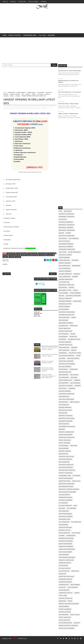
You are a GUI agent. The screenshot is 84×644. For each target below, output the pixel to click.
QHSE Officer (63, 454)
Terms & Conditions (33, 1)
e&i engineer (63, 337)
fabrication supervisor (67, 549)
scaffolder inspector (67, 394)
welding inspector (65, 274)
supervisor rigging (66, 497)
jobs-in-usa (63, 388)
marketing (62, 601)
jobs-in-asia (76, 481)
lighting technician (66, 598)
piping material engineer (67, 492)
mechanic (77, 274)
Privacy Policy (22, 1)
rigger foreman (64, 307)
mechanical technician (67, 225)
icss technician (64, 571)
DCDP (75, 506)
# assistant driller (11, 253)
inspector (62, 574)
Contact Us (13, 1)
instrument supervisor (67, 249)
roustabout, (35, 109)
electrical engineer (66, 222)
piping (70, 601)
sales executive (64, 620)
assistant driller (11, 92)
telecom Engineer (65, 342)
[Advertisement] (42, 21)
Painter (72, 288)
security (77, 623)
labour (77, 593)
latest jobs (63, 596)
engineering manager (66, 538)
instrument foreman (66, 323)
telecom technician (66, 345)
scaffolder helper (65, 623)
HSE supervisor (64, 318)
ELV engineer (71, 508)
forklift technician (66, 473)
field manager (64, 555)
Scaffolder (77, 301)
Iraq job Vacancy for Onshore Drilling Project (70, 71)
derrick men (49, 92)
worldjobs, (44, 109)
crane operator (64, 260)
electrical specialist (66, 465)
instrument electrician (67, 427)
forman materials (65, 563)
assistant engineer (21, 92)
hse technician (64, 424)
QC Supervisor (64, 378)
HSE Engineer (63, 320)
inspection (75, 571)
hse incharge (63, 566)
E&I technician (64, 334)
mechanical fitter (65, 304)
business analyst (65, 530)
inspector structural (67, 577)
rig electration (64, 495)
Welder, (39, 109)
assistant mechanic (66, 459)
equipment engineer (66, 421)
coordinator (71, 536)
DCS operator (64, 383)
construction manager (67, 312)
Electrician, (47, 107)
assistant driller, (9, 107)
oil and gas (63, 219)
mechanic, (14, 109)
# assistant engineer (21, 253)
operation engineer (66, 435)
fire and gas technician (67, 470)
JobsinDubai (63, 353)
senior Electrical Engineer (68, 626)
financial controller (66, 560)
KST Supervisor (64, 522)
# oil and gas (42, 255)
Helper (74, 350)
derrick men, (41, 107)
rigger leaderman (65, 609)
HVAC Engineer (64, 309)
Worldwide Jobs (38, 313)
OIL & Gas (42, 35)
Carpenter (63, 339)
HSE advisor (74, 375)
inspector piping (65, 481)
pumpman (77, 380)
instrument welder (66, 579)
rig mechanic (63, 369)
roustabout (6, 96)
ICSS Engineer (64, 446)
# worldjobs (18, 257)
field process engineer (67, 557)
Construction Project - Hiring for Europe (68, 104)
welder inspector (65, 372)
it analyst (62, 587)
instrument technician (67, 217)
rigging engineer (65, 391)
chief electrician (73, 358)
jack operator (73, 587)
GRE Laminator (64, 511)
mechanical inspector (66, 285)
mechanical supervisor (67, 230)
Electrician (63, 238)
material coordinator (66, 432)
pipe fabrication (64, 266)
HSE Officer (63, 288)
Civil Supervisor (65, 268)
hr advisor (76, 476)
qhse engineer (64, 606)
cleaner (62, 536)
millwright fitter (74, 339)
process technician (66, 416)
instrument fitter (65, 290)
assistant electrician (66, 457)
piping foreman (75, 293)
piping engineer (64, 258)
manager (62, 429)
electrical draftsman (66, 399)
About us (5, 1)
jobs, (10, 109)
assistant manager (65, 527)
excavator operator (66, 467)
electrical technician (66, 214)
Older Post (53, 274)
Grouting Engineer (65, 514)
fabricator (74, 326)
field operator (64, 348)
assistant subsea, (26, 107)
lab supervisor (64, 590)
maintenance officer (66, 487)
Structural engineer (66, 361)
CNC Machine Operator (67, 356)
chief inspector (64, 533)
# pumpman (50, 255)
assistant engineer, (17, 107)
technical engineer (66, 500)
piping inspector (65, 328)
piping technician (65, 440)
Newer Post (7, 274)
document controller (66, 315)
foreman (78, 386)
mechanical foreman (66, 247)
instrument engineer (66, 244)
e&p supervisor (64, 462)
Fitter (78, 356)
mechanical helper (65, 410)
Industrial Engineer (66, 517)
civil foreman (64, 293)
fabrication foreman (66, 547)
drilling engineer (65, 367)
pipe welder (63, 413)
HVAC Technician (64, 241)
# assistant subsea (32, 253)
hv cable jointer (65, 568)
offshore (51, 35)
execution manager (66, 544)
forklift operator (65, 298)
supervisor (74, 369)
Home (5, 35)
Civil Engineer (74, 238)
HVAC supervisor (65, 277)
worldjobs (68, 211)
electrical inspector (73, 296)
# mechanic (28, 255)
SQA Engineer (63, 525)
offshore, (18, 109)
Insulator (74, 446)
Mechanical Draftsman (67, 418)
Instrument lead (65, 519)
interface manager (65, 582)
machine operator (65, 407)
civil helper (76, 533)
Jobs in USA (37, 316)
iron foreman (75, 585)
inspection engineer (66, 478)
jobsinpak (72, 388)
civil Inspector (64, 282)
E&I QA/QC (62, 508)
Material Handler (65, 451)
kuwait (76, 290)
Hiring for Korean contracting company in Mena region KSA (49, 376)
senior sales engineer (67, 628)
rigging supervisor (66, 331)
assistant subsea (31, 92)
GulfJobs (62, 358)
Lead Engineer (64, 448)
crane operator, (34, 107)
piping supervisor (74, 252)
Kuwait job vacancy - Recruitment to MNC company (48, 369)
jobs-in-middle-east (66, 380)
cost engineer (75, 383)
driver (73, 334)
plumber (75, 277)
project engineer (65, 271)
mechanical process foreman (69, 489)
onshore (74, 348)
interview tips (64, 585)
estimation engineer (66, 541)
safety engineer (65, 443)
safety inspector (65, 617)
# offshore (35, 255)
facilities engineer (65, 552)
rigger (68, 233)
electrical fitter (75, 353)
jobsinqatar (76, 266)
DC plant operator (65, 506)
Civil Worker (63, 503)
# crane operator (42, 253)
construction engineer (67, 364)
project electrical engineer (69, 604)
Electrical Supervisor (67, 236)
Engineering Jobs (30, 35)
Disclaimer (44, 1)
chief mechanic (64, 397)
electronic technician (15, 94)
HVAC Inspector (64, 350)
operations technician (67, 437)
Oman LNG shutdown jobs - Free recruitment (70, 92)
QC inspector (63, 326)
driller (61, 296)
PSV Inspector (76, 522)
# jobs (23, 255)
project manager (65, 263)
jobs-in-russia (75, 402)
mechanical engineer (66, 228)
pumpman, (29, 109)
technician (73, 337)
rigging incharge (65, 612)
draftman (74, 378)
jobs (60, 211)
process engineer (65, 301)
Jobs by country (14, 35)
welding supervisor (66, 279)
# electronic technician (14, 255)
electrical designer (66, 386)
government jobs (65, 476)
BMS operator (64, 375)
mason (74, 318)
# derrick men (51, 253)
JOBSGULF (15, 639)
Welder (61, 233)
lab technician (64, 405)
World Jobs (37, 312)
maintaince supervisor (67, 484)
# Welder (11, 257)
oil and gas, (24, 109)
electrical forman (65, 255)
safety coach (75, 615)
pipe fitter (63, 252)
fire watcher (63, 402)
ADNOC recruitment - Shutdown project (68, 114)
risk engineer (64, 615)
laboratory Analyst (66, 593)
